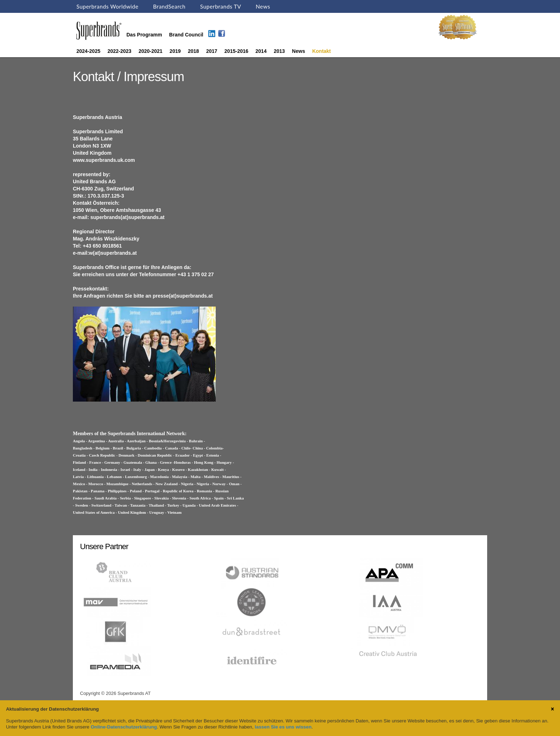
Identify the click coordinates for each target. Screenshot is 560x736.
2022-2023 (119, 51)
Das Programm (144, 35)
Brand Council (186, 35)
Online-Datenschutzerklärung (124, 727)
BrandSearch (169, 6)
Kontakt (321, 51)
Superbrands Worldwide (107, 6)
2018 (193, 51)
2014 (261, 51)
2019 (175, 51)
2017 (212, 51)
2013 (279, 51)
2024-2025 (88, 51)
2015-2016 (236, 51)
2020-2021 (151, 51)
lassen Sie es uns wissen (283, 727)
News (263, 6)
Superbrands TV (221, 6)
